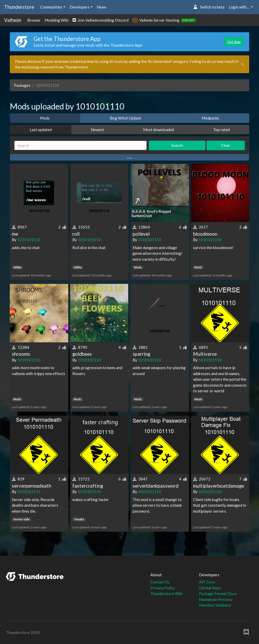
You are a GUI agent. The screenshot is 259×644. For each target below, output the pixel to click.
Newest (97, 130)
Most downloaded (159, 130)
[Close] (242, 64)
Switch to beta (209, 7)
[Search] (80, 145)
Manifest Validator (215, 605)
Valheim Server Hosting (159, 20)
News (102, 7)
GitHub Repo (210, 588)
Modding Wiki (57, 20)
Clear (226, 145)
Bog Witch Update (126, 118)
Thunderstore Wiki (166, 594)
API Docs (207, 582)
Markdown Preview (216, 599)
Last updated (41, 130)
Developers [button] (80, 7)
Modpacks (210, 118)
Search (177, 145)
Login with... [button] (239, 7)
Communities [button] (51, 7)
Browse (34, 20)
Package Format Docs (218, 594)
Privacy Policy (163, 588)
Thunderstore (19, 7)
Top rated (221, 130)
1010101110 (29, 240)
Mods (45, 118)
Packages (22, 85)
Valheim (13, 20)
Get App (234, 42)
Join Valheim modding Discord (101, 20)
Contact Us (160, 582)
